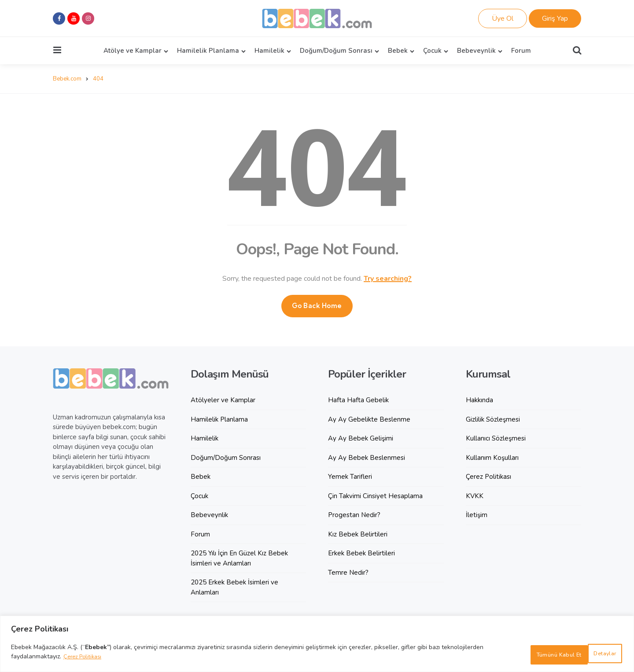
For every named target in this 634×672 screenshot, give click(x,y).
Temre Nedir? (348, 572)
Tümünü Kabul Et (585, 655)
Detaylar (518, 655)
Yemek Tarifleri (350, 476)
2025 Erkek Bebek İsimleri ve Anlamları (234, 587)
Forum (521, 51)
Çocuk (432, 51)
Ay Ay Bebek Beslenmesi (367, 457)
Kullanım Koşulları (492, 457)
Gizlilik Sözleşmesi (493, 419)
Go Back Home (317, 305)
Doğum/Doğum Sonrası (336, 51)
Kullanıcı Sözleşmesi (496, 438)
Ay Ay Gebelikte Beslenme (369, 419)
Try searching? (388, 278)
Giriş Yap (555, 18)
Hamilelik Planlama (208, 51)
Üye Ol (503, 18)
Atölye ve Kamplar (133, 51)
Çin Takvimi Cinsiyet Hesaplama (375, 496)
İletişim (477, 514)
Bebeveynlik (476, 51)
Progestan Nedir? (354, 514)
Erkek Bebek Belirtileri (361, 553)
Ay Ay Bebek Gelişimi (361, 438)
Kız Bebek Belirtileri (358, 534)
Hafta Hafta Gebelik (358, 400)
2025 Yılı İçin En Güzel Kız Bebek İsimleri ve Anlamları (239, 558)
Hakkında (479, 400)
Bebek (398, 51)
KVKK (475, 496)
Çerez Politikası (85, 659)
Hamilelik (269, 51)
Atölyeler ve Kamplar (223, 400)
